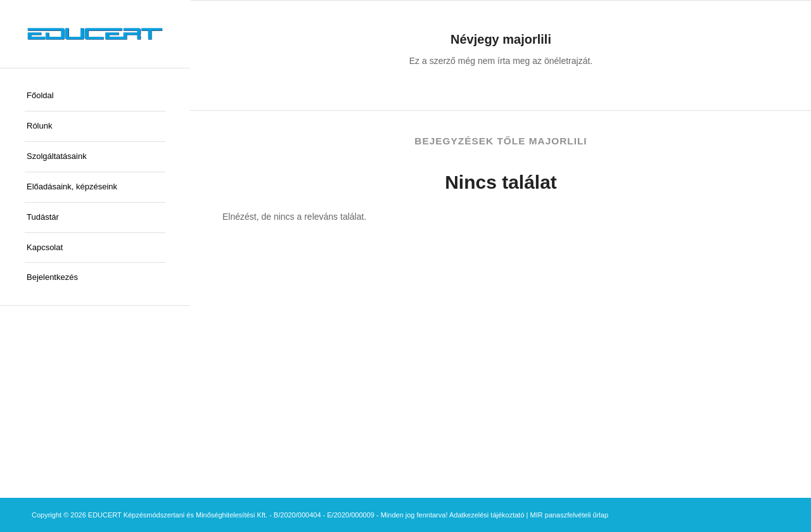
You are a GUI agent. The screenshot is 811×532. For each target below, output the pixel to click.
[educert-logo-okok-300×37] (95, 34)
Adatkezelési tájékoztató (487, 515)
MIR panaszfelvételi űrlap (570, 515)
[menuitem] (95, 96)
